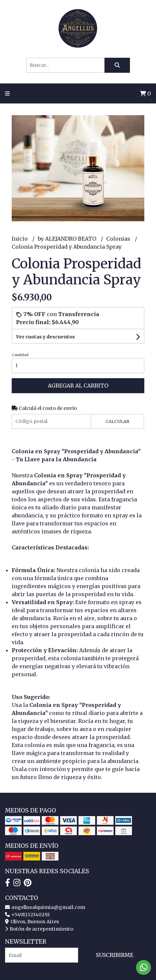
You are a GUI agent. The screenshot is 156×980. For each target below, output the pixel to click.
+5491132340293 (27, 915)
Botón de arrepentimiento (39, 929)
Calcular (117, 421)
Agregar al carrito (78, 386)
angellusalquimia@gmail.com (45, 907)
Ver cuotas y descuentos (45, 337)
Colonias (119, 239)
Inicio (20, 239)
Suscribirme (115, 955)
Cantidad (20, 355)
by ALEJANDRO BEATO (68, 239)
